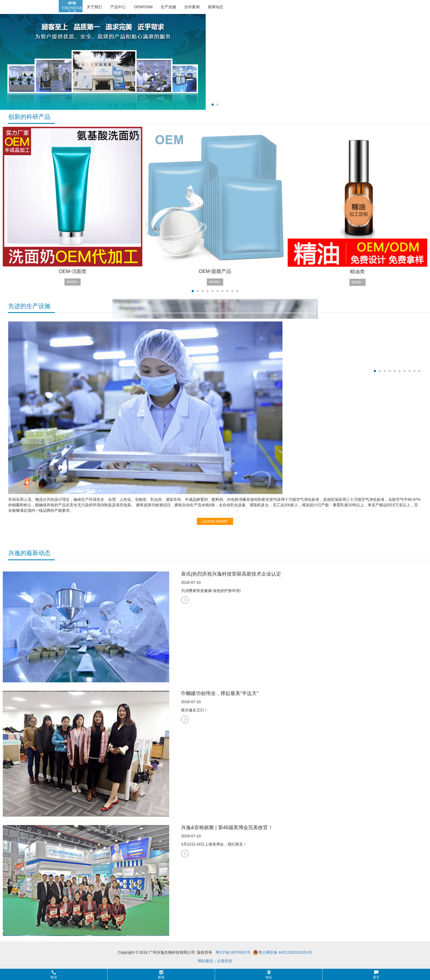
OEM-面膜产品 (215, 271)
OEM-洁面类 (73, 271)
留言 (376, 975)
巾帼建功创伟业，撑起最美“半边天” (220, 693)
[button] (215, 974)
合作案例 (192, 7)
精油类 (357, 272)
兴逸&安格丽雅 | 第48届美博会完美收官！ (227, 827)
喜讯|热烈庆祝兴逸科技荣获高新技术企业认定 (231, 574)
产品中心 (118, 7)
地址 (269, 975)
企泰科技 (225, 961)
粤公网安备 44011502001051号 (283, 953)
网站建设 (205, 961)
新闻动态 (216, 7)
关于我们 (94, 7)
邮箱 (161, 975)
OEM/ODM (143, 7)
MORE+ (73, 282)
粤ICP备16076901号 (233, 952)
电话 (54, 975)
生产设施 (168, 7)
